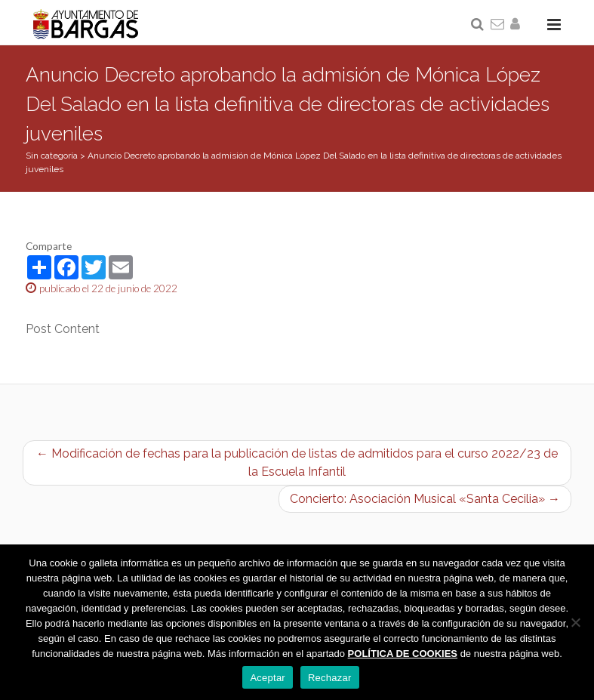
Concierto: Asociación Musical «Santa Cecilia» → (425, 499)
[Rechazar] (575, 622)
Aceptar (268, 678)
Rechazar (330, 678)
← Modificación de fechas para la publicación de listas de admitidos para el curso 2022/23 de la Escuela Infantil (297, 463)
